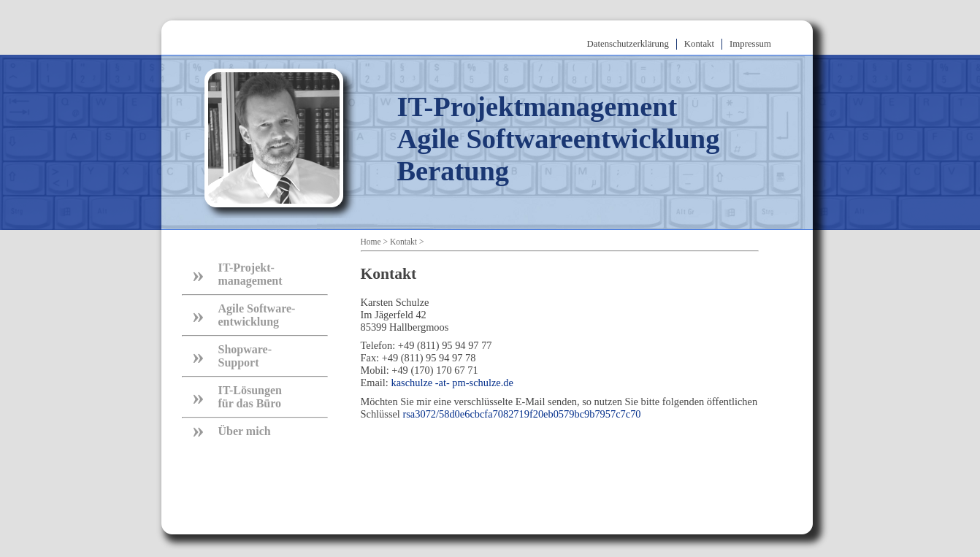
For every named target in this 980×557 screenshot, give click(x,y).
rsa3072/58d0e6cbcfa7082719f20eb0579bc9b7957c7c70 (521, 414)
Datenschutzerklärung (628, 44)
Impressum (750, 44)
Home (371, 242)
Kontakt (699, 44)
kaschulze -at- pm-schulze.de (452, 383)
